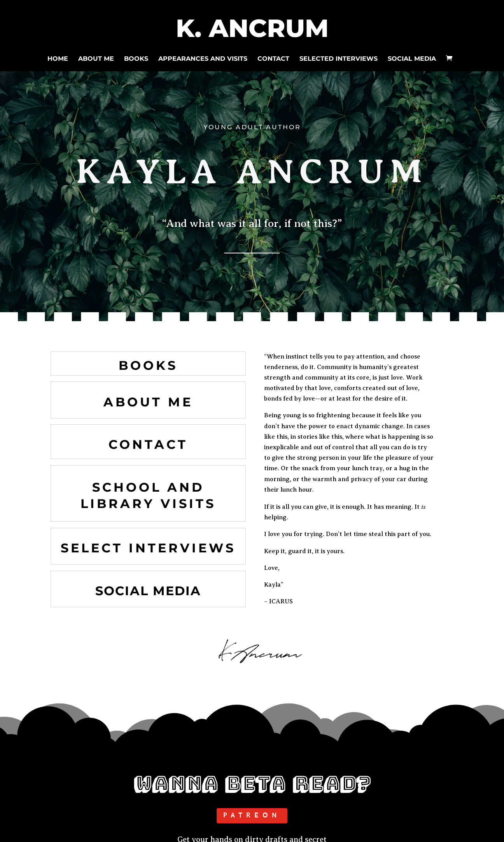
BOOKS (136, 58)
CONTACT (273, 58)
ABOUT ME (96, 58)
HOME (58, 58)
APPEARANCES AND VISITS (203, 58)
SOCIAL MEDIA (412, 58)
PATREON (252, 815)
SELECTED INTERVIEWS (339, 58)
